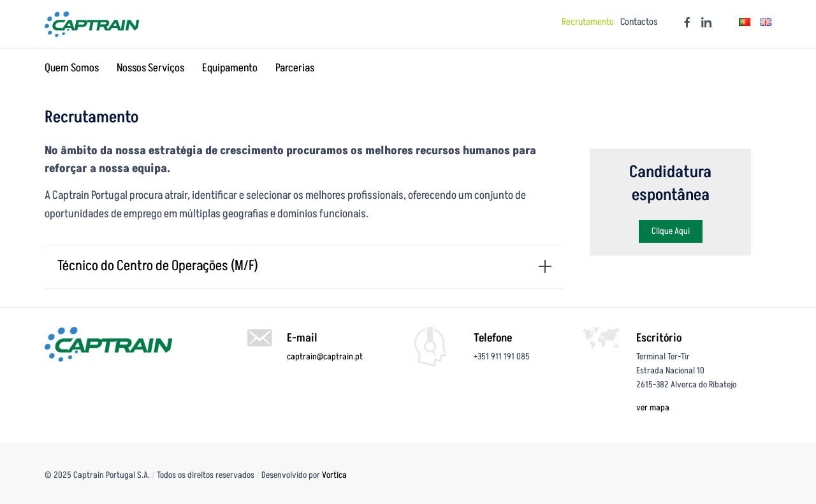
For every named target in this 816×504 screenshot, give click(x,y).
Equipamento (230, 68)
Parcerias (295, 68)
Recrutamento (588, 22)
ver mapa (653, 407)
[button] (671, 231)
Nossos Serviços (150, 68)
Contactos (639, 22)
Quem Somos (72, 68)
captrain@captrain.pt (325, 356)
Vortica (334, 475)
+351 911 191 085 (502, 356)
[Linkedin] (703, 22)
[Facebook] (684, 22)
